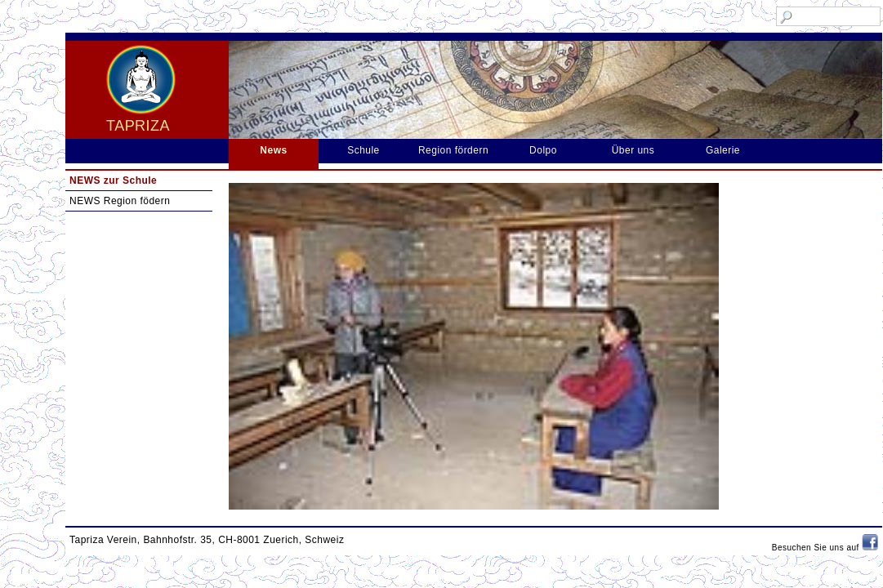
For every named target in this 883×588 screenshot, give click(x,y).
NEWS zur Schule (113, 180)
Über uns (633, 150)
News (273, 150)
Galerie (723, 150)
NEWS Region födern (120, 201)
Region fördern (453, 150)
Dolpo (543, 150)
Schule (363, 150)
